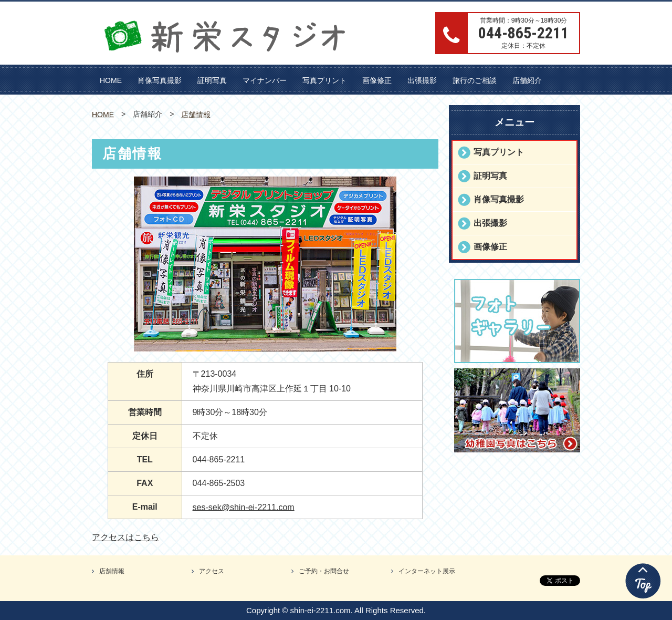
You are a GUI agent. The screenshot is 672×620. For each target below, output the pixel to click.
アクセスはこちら (125, 537)
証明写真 (212, 80)
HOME (111, 80)
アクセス (212, 571)
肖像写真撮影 (160, 80)
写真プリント (324, 80)
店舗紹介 (527, 80)
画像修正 (377, 80)
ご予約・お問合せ (324, 571)
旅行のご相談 (475, 80)
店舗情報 (196, 115)
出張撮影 (422, 80)
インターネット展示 (427, 571)
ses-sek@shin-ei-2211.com (244, 507)
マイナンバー (265, 80)
